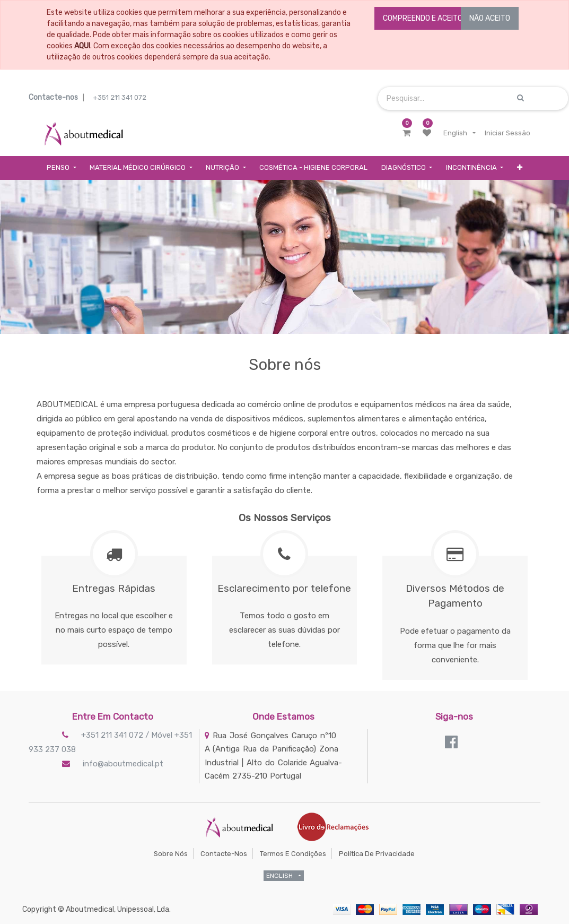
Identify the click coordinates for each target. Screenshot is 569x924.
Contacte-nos (224, 854)
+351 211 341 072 (120, 97)
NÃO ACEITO (490, 18)
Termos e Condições (293, 854)
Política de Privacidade (377, 854)
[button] (520, 168)
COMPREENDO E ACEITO (423, 18)
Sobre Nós (171, 854)
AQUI (82, 46)
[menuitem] (313, 168)
